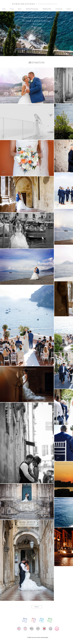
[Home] (37, 607)
